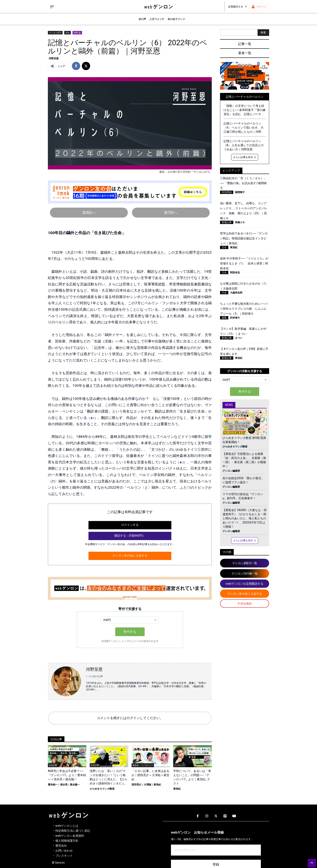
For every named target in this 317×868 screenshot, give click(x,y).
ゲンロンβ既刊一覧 (245, 563)
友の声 (142, 19)
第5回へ (89, 212)
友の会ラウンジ (176, 19)
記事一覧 (245, 44)
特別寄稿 (227, 192)
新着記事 (227, 222)
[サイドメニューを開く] (52, 7)
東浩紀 (157, 785)
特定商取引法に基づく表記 (73, 831)
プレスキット (64, 856)
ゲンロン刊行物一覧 (245, 573)
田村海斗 (235, 318)
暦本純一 (53, 785)
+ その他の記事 (94, 676)
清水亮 (64, 785)
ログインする (130, 525)
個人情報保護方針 (67, 841)
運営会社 (61, 846)
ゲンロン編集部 (231, 471)
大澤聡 (148, 785)
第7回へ (171, 212)
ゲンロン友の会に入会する (130, 555)
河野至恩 (54, 58)
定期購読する (238, 7)
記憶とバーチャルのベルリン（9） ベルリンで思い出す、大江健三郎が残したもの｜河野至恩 (244, 128)
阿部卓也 (235, 273)
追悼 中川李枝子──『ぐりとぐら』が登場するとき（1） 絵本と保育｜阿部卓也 (244, 263)
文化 (68, 33)
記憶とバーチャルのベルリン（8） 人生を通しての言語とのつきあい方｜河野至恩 (244, 145)
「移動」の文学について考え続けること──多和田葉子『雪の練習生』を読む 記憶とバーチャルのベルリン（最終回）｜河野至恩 (244, 110)
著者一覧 (245, 53)
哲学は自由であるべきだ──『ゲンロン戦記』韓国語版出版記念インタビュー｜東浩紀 (244, 238)
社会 (224, 293)
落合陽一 (75, 785)
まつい (239, 338)
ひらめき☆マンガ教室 (102, 789)
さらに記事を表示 (245, 157)
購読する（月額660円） (130, 536)
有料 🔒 (77, 33)
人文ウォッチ (157, 19)
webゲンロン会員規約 (70, 836)
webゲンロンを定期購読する (245, 584)
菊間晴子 (240, 192)
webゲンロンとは (67, 826)
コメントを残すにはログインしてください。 (130, 718)
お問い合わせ (64, 851)
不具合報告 (245, 604)
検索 (263, 32)
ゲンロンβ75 (55, 33)
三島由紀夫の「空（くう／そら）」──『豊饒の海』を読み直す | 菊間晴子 (243, 183)
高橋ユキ (240, 222)
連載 (224, 318)
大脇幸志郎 (236, 293)
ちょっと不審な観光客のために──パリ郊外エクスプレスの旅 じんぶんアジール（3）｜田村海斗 (244, 309)
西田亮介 (137, 785)
